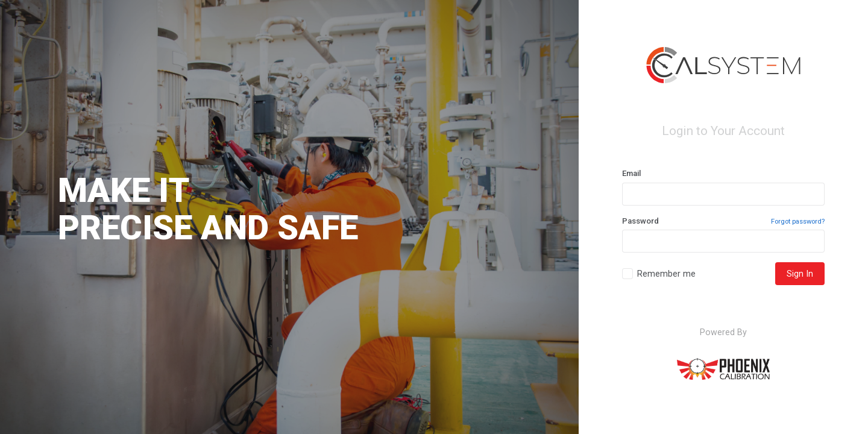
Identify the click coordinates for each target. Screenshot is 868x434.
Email (631, 173)
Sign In (800, 274)
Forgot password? (798, 222)
